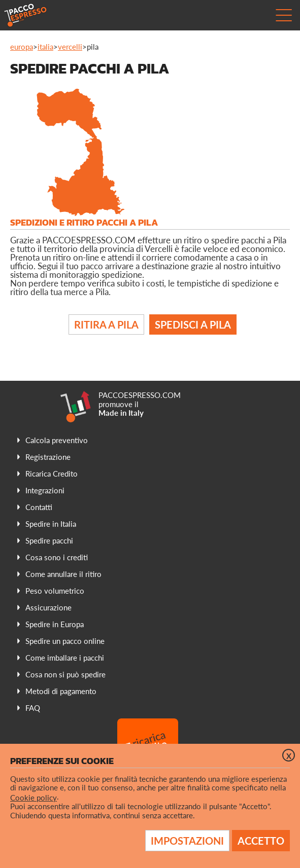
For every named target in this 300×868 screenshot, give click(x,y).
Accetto (261, 841)
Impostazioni (187, 841)
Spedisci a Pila (193, 324)
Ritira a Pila (106, 324)
